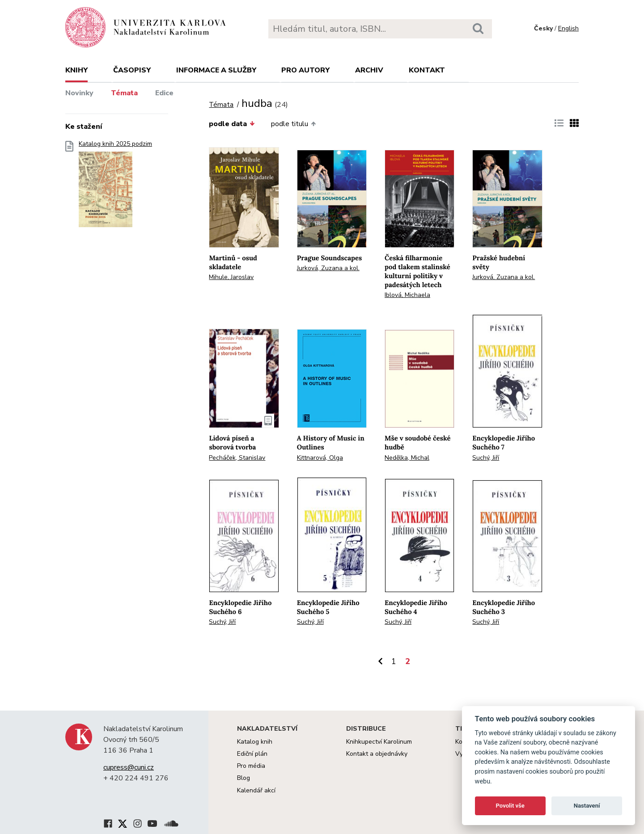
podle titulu (293, 124)
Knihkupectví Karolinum (379, 742)
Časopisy (132, 70)
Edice (164, 93)
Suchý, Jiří (486, 458)
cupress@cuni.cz (129, 767)
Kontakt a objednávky (377, 754)
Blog (244, 778)
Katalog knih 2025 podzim (115, 187)
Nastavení (587, 806)
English (568, 28)
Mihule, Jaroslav (231, 277)
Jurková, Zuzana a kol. (328, 268)
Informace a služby (216, 70)
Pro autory (305, 70)
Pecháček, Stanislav (237, 458)
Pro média (251, 766)
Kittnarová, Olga (320, 458)
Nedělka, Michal (407, 458)
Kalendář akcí (256, 790)
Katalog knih (255, 742)
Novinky (79, 93)
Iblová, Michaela (407, 295)
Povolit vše (510, 806)
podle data (232, 124)
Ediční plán (252, 754)
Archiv (369, 70)
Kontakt (427, 70)
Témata (124, 93)
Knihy (76, 70)
